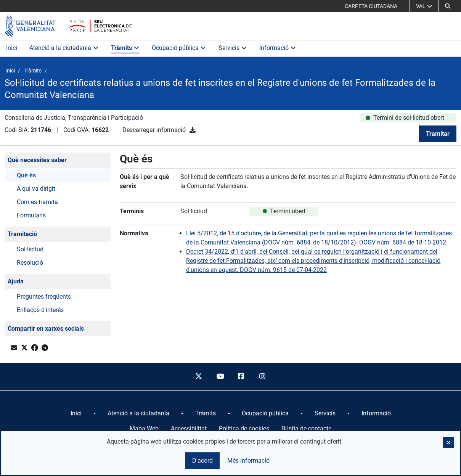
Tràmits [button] (125, 48)
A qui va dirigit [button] (36, 189)
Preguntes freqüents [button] (44, 297)
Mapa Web (144, 429)
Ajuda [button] (16, 281)
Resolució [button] (30, 263)
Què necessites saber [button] (37, 160)
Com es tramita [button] (37, 202)
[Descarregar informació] (193, 130)
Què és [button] (26, 175)
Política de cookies (244, 429)
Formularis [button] (31, 215)
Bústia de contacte (306, 429)
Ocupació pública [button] (179, 48)
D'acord (202, 461)
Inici (12, 48)
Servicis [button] (233, 48)
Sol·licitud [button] (30, 249)
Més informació (248, 461)
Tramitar (438, 134)
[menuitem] (76, 413)
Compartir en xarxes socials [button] (46, 329)
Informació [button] (278, 48)
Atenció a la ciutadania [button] (64, 48)
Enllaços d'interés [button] (40, 310)
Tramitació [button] (22, 234)
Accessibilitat (189, 429)
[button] (448, 6)
